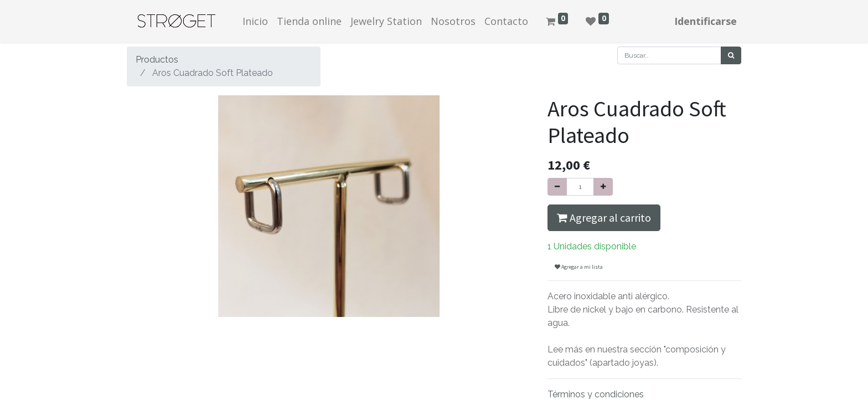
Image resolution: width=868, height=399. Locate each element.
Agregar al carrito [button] (604, 218)
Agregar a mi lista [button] (579, 267)
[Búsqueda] (731, 55)
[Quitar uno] (557, 187)
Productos (157, 60)
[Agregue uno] (603, 187)
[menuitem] (255, 21)
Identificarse (706, 21)
